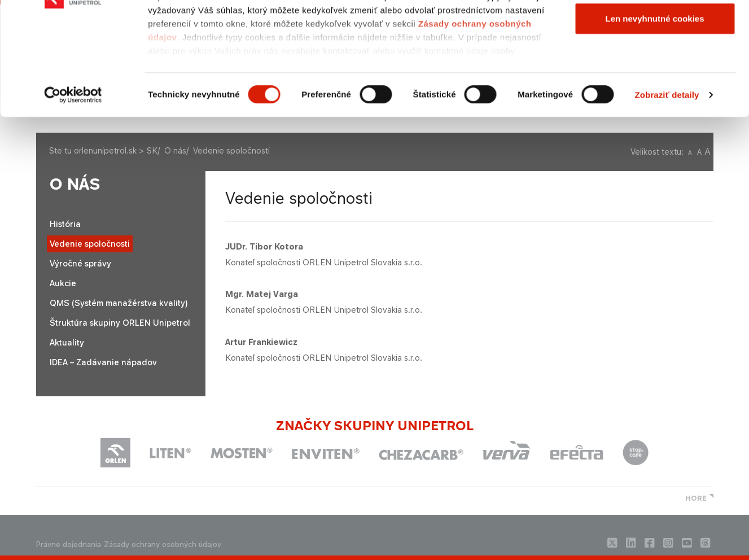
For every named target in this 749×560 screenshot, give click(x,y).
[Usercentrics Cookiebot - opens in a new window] (73, 181)
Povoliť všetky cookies (654, 30)
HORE (696, 498)
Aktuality (67, 342)
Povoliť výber (655, 67)
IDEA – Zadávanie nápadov (103, 362)
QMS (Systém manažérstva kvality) (119, 303)
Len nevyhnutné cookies (654, 104)
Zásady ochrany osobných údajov (163, 544)
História (65, 224)
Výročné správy (80, 263)
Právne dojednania (69, 544)
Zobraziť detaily (667, 180)
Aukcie (63, 283)
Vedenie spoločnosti (90, 244)
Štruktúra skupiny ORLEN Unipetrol (120, 323)
